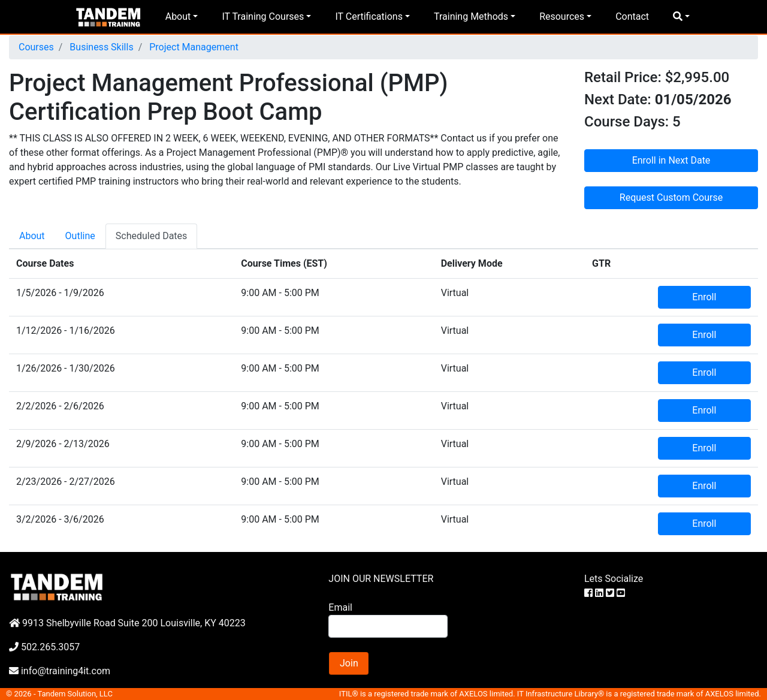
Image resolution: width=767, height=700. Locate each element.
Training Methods (471, 16)
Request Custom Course (671, 197)
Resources (562, 16)
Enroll (704, 297)
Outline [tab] (80, 236)
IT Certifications (369, 16)
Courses (36, 47)
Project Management (193, 47)
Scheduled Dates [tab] (152, 236)
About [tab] (32, 236)
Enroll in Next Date (671, 160)
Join (349, 663)
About (178, 16)
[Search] (388, 626)
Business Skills (100, 47)
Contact (632, 16)
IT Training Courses (263, 16)
